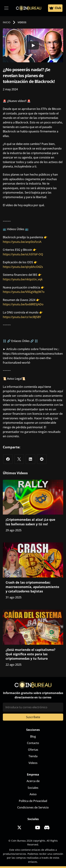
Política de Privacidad (33, 801)
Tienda (33, 756)
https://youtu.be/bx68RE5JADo (23, 304)
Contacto (33, 743)
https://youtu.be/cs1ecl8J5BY (22, 317)
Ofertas (33, 750)
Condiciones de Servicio (33, 807)
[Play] (33, 45)
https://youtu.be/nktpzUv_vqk (23, 279)
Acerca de (33, 781)
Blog (33, 736)
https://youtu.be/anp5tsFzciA (22, 242)
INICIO (7, 22)
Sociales (33, 788)
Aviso (33, 794)
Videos (33, 763)
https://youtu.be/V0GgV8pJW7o (24, 292)
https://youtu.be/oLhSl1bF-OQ (23, 254)
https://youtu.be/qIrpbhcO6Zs (23, 267)
